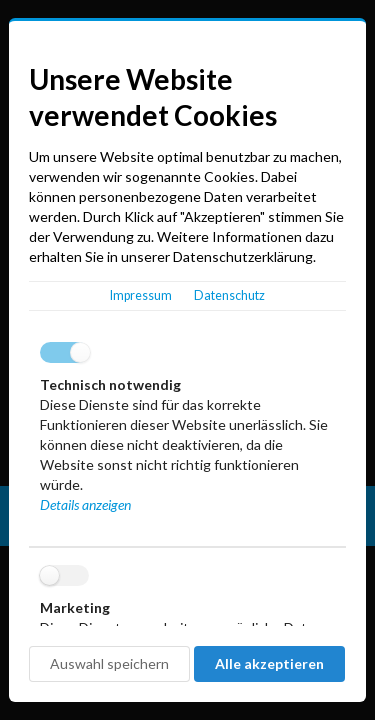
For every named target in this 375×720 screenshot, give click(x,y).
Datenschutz (229, 295)
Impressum (141, 295)
